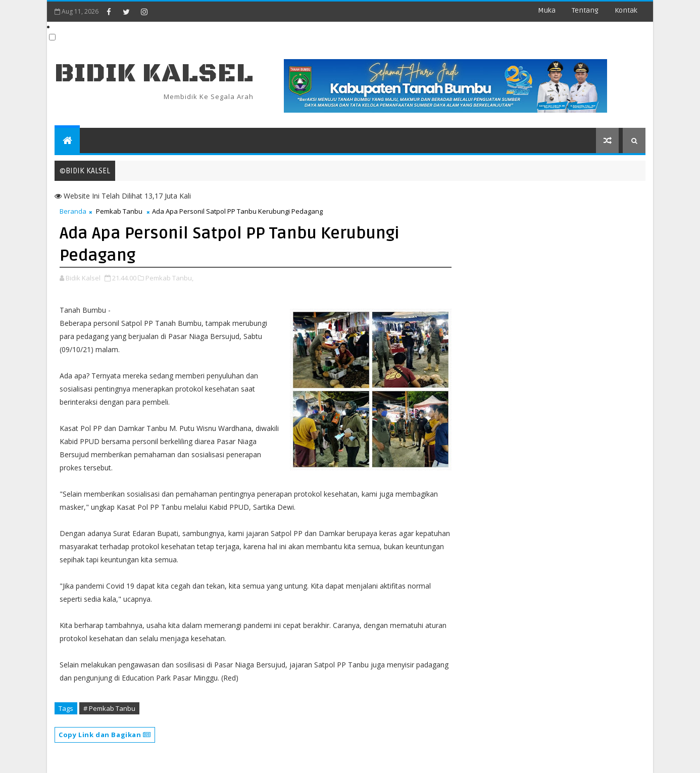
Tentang (585, 10)
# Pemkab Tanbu (109, 708)
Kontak (626, 10)
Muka (547, 10)
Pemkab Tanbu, (169, 278)
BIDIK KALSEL (154, 74)
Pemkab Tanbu (119, 211)
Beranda (73, 211)
